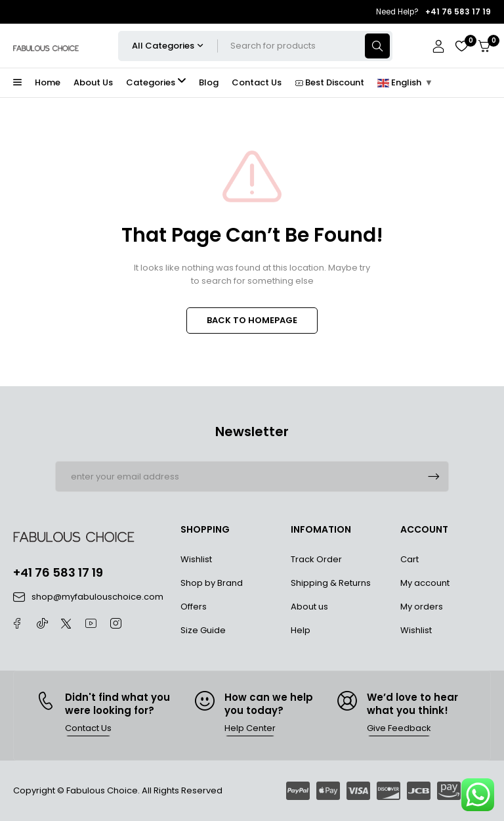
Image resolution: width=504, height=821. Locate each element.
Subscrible (434, 477)
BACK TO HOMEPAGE (252, 320)
